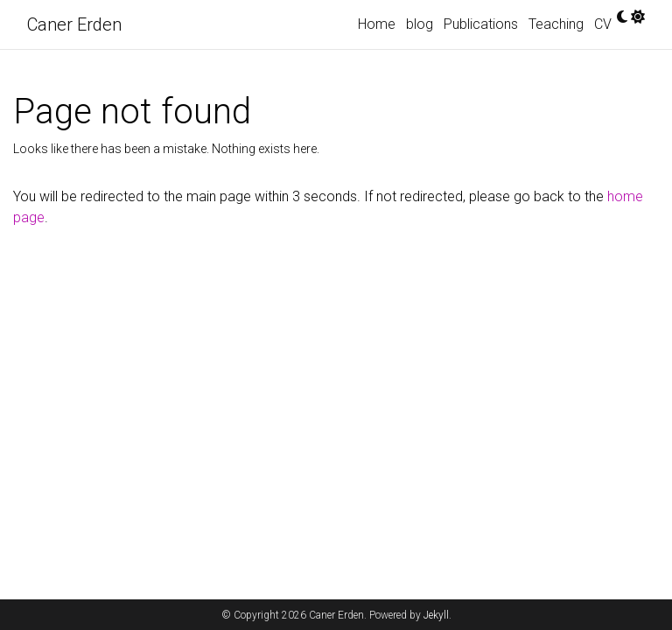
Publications (481, 24)
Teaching (556, 24)
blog (420, 24)
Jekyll (436, 615)
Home (377, 24)
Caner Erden (74, 24)
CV (603, 24)
